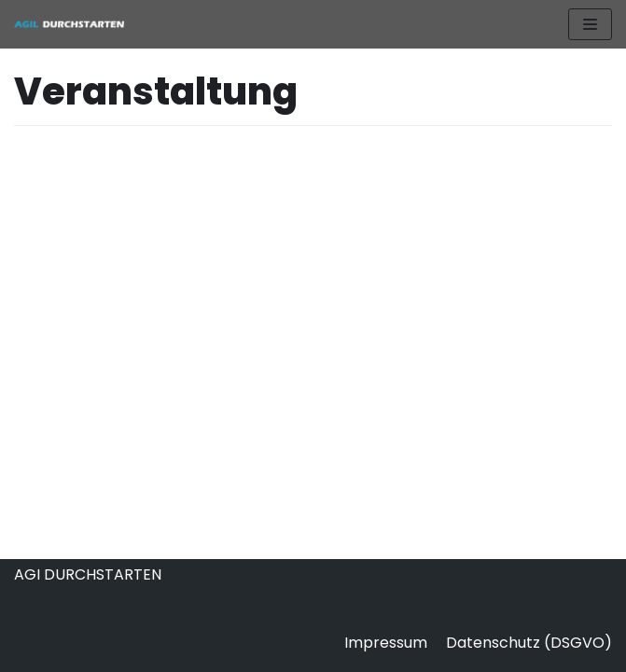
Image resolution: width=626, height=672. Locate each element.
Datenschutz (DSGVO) (529, 643)
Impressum (386, 643)
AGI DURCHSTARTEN (88, 574)
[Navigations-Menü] (590, 24)
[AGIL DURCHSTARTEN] (70, 24)
